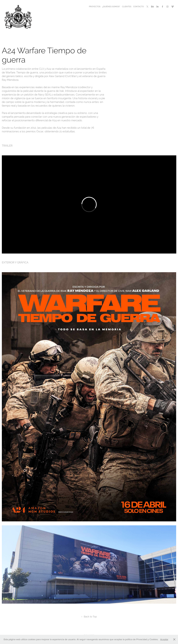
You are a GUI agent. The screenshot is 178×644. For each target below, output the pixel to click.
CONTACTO (138, 7)
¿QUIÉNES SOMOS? (111, 7)
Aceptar (164, 639)
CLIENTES (127, 7)
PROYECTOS (95, 7)
